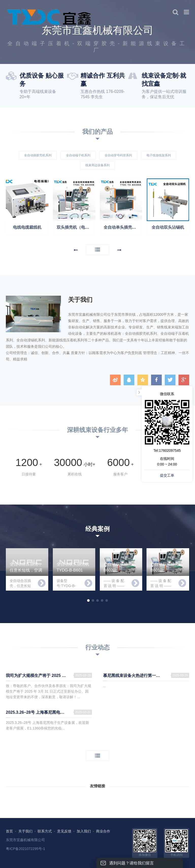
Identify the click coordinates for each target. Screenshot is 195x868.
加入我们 (84, 831)
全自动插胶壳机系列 (38, 155)
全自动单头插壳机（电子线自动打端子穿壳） (123, 227)
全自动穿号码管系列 (118, 155)
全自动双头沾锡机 (168, 227)
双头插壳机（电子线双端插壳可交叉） (76, 227)
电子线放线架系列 (159, 155)
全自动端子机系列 (78, 155)
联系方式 (45, 831)
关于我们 (25, 831)
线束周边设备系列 (97, 165)
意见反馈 (64, 831)
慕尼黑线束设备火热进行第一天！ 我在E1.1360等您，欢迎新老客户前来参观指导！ (146, 675)
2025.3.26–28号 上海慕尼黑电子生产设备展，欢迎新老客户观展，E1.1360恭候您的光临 (49, 712)
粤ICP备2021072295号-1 (26, 849)
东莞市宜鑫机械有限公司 (25, 840)
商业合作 (103, 831)
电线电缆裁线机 (27, 227)
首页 (9, 831)
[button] (76, 250)
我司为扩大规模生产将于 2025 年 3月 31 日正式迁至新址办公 (49, 675)
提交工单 (167, 475)
